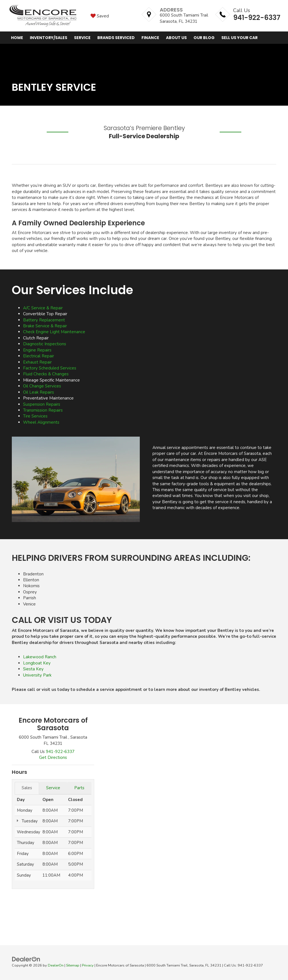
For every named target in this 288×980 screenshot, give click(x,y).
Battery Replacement (44, 320)
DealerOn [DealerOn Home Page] (56, 965)
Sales (27, 788)
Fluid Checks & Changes (46, 374)
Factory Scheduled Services (50, 368)
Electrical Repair (39, 356)
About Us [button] (176, 38)
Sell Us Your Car (239, 38)
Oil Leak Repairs (39, 392)
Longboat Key (37, 663)
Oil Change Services (42, 386)
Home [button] (17, 38)
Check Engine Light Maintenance (54, 332)
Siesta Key (33, 669)
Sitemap (73, 965)
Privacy (88, 965)
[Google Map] (189, 795)
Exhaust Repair (37, 362)
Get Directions (53, 757)
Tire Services (35, 416)
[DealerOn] (26, 959)
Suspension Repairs (42, 404)
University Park (37, 675)
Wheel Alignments (41, 422)
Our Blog (204, 38)
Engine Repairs (37, 350)
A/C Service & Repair (43, 308)
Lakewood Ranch (40, 657)
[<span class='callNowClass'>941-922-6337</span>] (60, 752)
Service (53, 788)
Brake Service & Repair (45, 326)
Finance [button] (150, 38)
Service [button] (82, 38)
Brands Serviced (116, 38)
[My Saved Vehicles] (100, 16)
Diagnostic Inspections (45, 344)
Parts (79, 788)
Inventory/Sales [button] (49, 38)
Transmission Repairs (43, 410)
